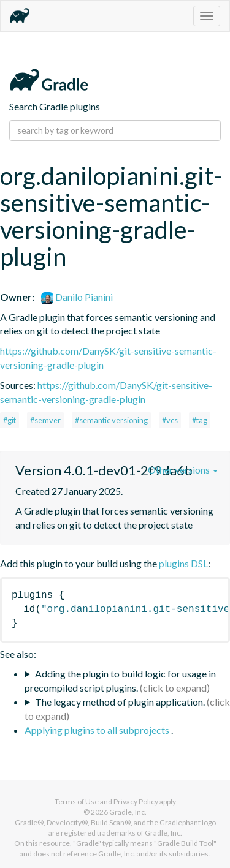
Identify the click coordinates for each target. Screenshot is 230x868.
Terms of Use (77, 802)
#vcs (170, 420)
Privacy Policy (136, 802)
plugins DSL (183, 563)
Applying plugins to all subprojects (98, 730)
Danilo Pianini (77, 297)
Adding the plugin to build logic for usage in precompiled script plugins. (120, 681)
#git (10, 420)
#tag (200, 420)
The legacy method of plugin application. (120, 702)
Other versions (183, 470)
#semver (45, 420)
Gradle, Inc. (128, 812)
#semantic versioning (111, 420)
